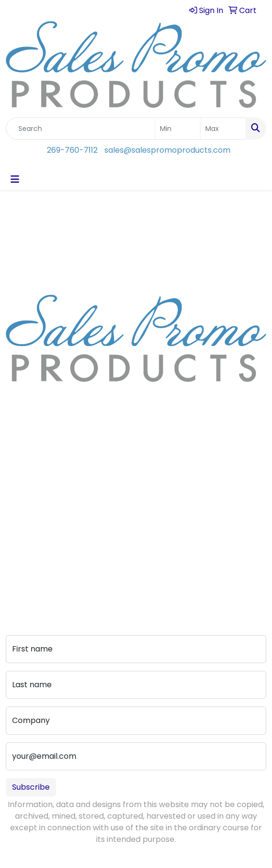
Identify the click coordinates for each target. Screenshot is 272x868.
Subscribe (31, 787)
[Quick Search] (80, 129)
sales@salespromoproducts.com (167, 150)
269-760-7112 (72, 150)
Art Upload (26, 529)
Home (17, 454)
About (17, 468)
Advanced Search (40, 543)
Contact (22, 516)
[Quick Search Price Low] (178, 129)
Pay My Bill (25, 557)
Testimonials (30, 495)
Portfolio (22, 570)
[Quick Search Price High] (223, 129)
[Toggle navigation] (15, 179)
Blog (14, 481)
